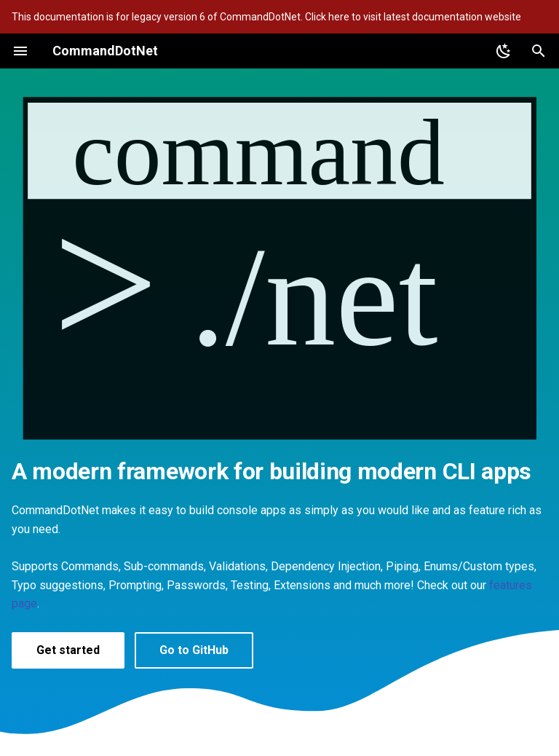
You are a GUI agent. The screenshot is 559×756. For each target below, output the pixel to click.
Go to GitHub (194, 650)
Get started (68, 650)
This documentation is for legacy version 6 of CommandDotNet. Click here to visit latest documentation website (266, 17)
